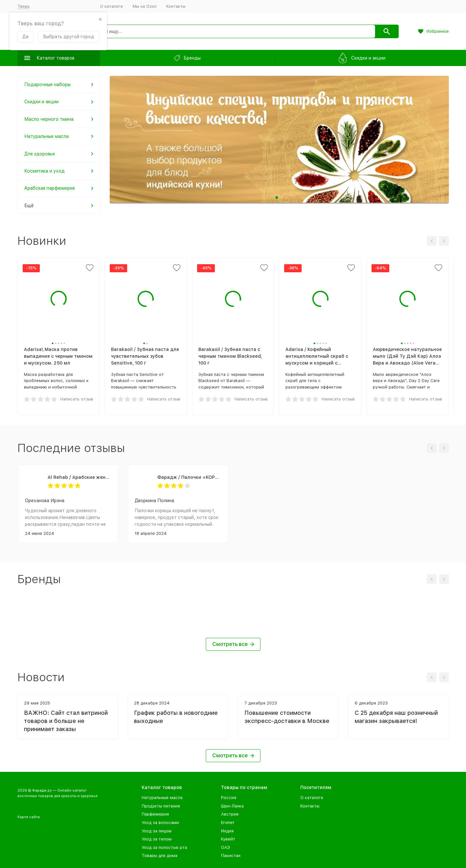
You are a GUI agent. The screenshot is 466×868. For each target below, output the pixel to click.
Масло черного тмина (49, 119)
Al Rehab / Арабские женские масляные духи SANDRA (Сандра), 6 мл (80, 477)
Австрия (230, 814)
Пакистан (231, 856)
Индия (227, 831)
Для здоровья (39, 154)
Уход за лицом (157, 831)
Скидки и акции (41, 102)
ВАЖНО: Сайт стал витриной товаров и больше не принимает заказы (66, 721)
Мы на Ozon (145, 6)
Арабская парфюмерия (50, 188)
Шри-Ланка (232, 806)
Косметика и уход (44, 171)
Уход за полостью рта (164, 847)
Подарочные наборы (47, 85)
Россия (229, 798)
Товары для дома (160, 856)
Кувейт (228, 839)
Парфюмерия (155, 814)
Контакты (176, 6)
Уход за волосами (160, 823)
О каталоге (111, 6)
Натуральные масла (46, 136)
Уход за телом (157, 839)
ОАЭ (226, 847)
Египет (228, 823)
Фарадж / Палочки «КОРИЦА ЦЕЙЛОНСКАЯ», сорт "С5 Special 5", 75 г (189, 477)
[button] (277, 197)
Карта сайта (29, 817)
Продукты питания (161, 806)
